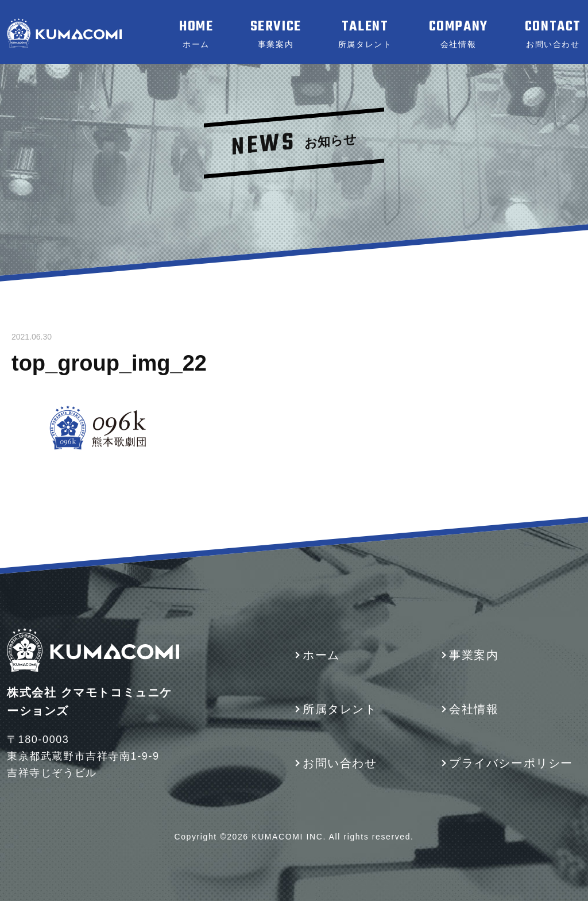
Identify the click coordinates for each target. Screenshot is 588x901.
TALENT (365, 34)
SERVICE (276, 34)
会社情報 (474, 709)
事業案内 (474, 655)
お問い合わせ (340, 763)
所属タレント (340, 709)
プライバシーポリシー (511, 763)
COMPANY (459, 34)
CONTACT (553, 34)
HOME (196, 34)
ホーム (321, 655)
